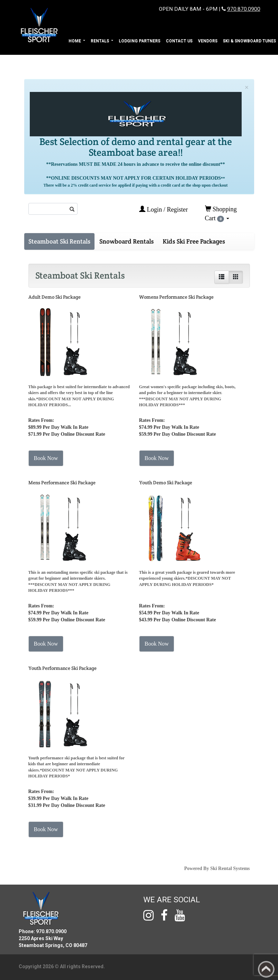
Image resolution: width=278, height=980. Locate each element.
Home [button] (75, 41)
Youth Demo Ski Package (166, 483)
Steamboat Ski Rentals (59, 241)
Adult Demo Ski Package (55, 297)
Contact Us (179, 41)
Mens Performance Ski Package (62, 483)
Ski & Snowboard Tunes (249, 41)
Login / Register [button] (164, 209)
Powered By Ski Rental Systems (217, 868)
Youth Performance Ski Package (62, 668)
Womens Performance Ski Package (176, 297)
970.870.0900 (244, 9)
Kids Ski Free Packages (194, 241)
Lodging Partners (140, 41)
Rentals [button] (100, 41)
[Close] (247, 88)
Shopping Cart (221, 214)
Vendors (208, 41)
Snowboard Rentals (127, 241)
